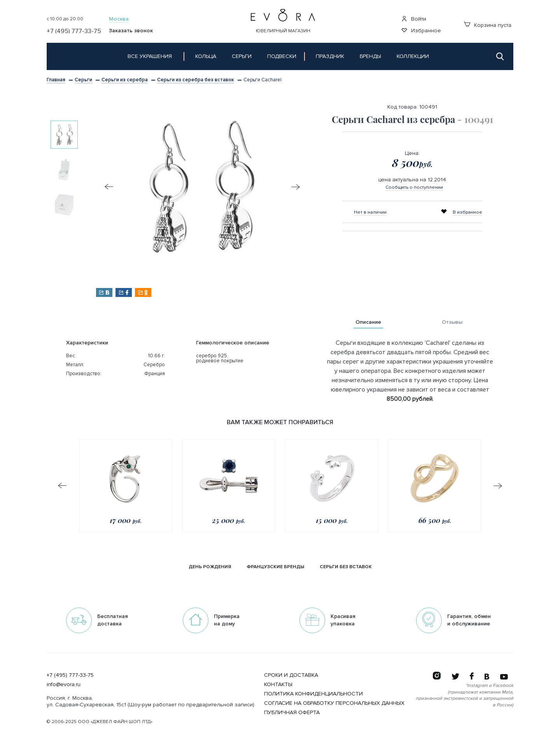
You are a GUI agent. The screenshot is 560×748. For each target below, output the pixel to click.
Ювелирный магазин (283, 31)
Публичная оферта (292, 712)
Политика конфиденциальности (313, 694)
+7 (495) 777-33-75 (70, 675)
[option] (64, 135)
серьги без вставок (346, 567)
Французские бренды (275, 567)
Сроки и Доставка (291, 675)
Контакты (278, 684)
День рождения (210, 567)
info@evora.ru (64, 684)
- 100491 (475, 119)
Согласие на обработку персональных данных (334, 703)
